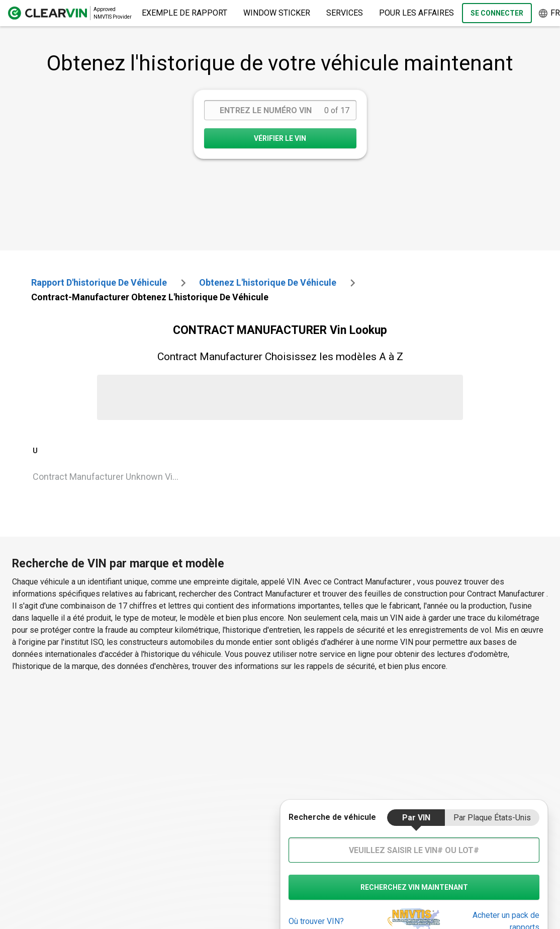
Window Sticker (277, 13)
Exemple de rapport (184, 13)
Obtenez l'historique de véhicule (268, 282)
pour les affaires (416, 13)
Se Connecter (497, 13)
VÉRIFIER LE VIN (280, 138)
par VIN (416, 818)
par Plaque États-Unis (492, 818)
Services (345, 13)
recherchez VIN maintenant (414, 887)
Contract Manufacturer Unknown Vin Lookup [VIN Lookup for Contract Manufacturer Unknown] (111, 477)
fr (549, 13)
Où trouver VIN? (316, 921)
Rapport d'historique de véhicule (99, 282)
